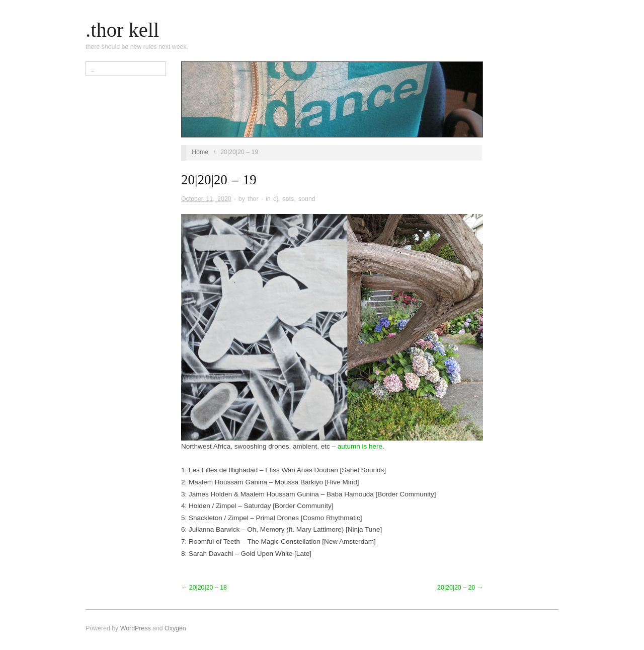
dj (276, 199)
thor (253, 199)
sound (307, 199)
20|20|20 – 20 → (460, 588)
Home (200, 152)
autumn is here (360, 446)
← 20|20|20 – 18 (204, 588)
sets (288, 199)
